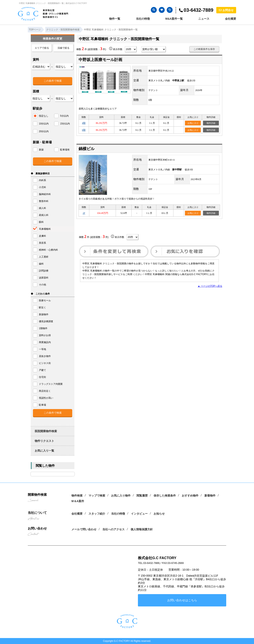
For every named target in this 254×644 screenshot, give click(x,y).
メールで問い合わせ (84, 529)
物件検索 (77, 496)
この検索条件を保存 (204, 49)
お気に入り (193, 123)
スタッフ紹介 (97, 514)
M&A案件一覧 (174, 19)
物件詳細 (211, 123)
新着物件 (210, 496)
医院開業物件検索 (46, 431)
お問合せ (226, 10)
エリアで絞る (42, 48)
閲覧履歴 (142, 496)
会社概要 (231, 19)
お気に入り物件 (121, 496)
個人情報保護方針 (142, 529)
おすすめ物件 (190, 496)
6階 (84, 130)
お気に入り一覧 (44, 451)
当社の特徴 (143, 19)
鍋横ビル (87, 149)
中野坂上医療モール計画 (100, 60)
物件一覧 (115, 19)
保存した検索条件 (165, 496)
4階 (84, 123)
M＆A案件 (78, 501)
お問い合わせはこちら (182, 600)
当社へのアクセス (114, 529)
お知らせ (159, 514)
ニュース (204, 19)
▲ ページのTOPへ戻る (210, 286)
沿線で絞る (63, 48)
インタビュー (139, 514)
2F (84, 213)
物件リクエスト (44, 441)
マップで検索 (97, 496)
